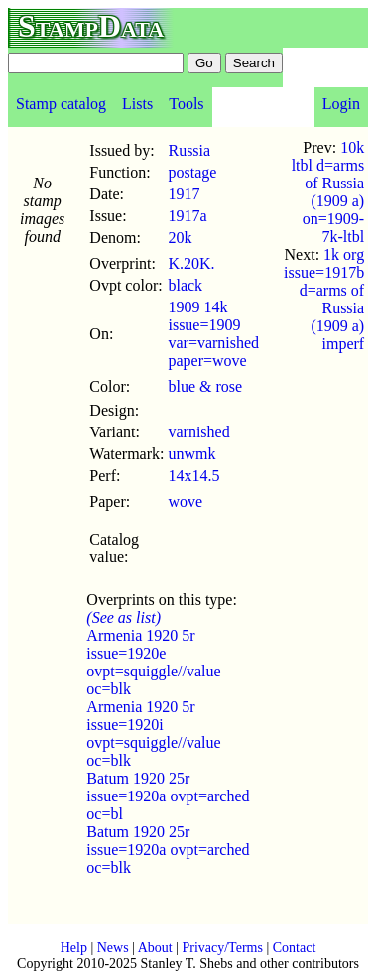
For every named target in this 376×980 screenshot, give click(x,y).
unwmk (191, 454)
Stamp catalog (61, 104)
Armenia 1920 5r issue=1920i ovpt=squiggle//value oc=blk (153, 734)
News (113, 948)
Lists (137, 104)
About (155, 948)
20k (180, 238)
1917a (187, 216)
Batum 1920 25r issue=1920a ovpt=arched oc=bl (168, 796)
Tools (186, 104)
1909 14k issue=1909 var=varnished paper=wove (213, 334)
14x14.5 (193, 476)
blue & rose (205, 386)
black (185, 285)
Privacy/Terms (222, 948)
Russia (189, 150)
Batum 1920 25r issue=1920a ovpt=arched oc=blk (168, 850)
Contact (295, 948)
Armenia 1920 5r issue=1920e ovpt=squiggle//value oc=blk (153, 662)
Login (341, 104)
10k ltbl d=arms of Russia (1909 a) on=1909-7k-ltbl (328, 192)
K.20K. (191, 263)
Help (74, 948)
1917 (184, 194)
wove (185, 501)
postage (192, 172)
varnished (198, 432)
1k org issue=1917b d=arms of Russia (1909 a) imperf (324, 299)
